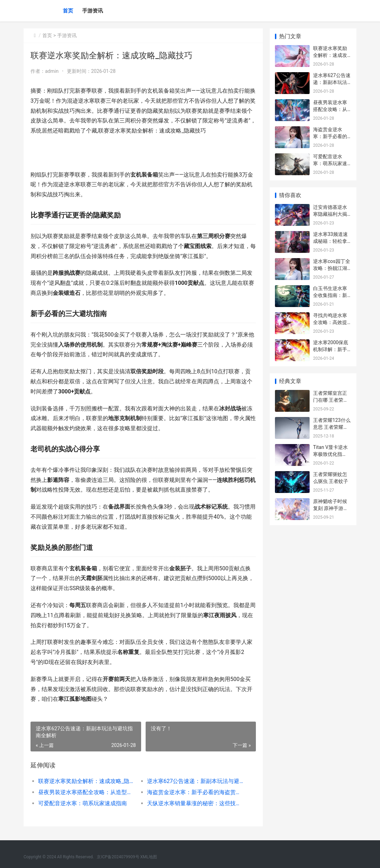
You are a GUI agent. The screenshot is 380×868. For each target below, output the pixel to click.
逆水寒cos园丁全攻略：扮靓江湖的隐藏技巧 (332, 268)
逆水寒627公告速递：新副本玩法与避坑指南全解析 (196, 781)
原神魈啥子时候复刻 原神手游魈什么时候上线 (331, 508)
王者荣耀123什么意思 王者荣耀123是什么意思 (332, 427)
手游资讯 (93, 11)
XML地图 (149, 857)
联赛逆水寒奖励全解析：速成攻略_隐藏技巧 (87, 781)
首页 (68, 11)
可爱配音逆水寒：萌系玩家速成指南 (83, 803)
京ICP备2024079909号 (118, 857)
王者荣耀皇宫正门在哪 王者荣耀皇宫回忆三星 (331, 400)
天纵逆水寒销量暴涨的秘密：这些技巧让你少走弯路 (196, 803)
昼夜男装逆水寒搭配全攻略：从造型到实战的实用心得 (87, 792)
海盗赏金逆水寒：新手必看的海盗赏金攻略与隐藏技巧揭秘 (196, 792)
